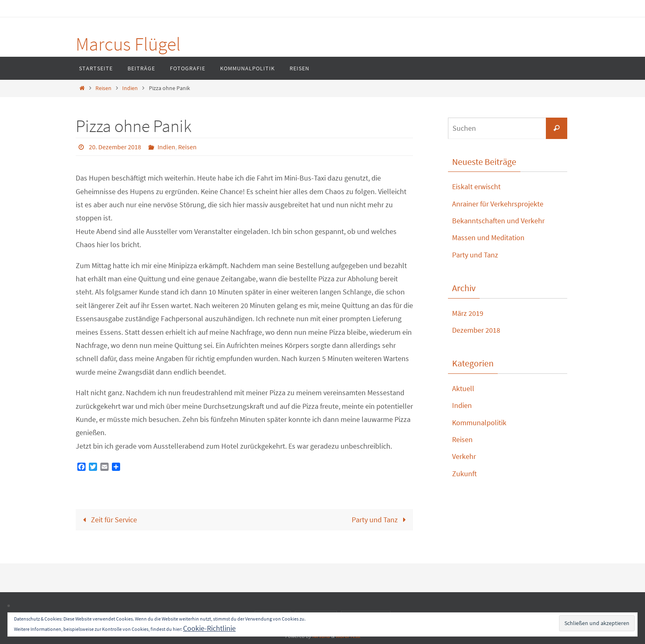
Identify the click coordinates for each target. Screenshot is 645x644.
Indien (130, 88)
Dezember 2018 (476, 330)
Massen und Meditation (488, 237)
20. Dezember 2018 (115, 147)
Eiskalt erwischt (476, 186)
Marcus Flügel (128, 44)
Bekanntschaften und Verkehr (498, 221)
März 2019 (468, 313)
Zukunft (464, 474)
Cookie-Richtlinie (209, 628)
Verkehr (464, 456)
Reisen (103, 88)
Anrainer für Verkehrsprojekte (498, 204)
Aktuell (463, 388)
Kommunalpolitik (479, 423)
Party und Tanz (381, 520)
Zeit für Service (108, 520)
